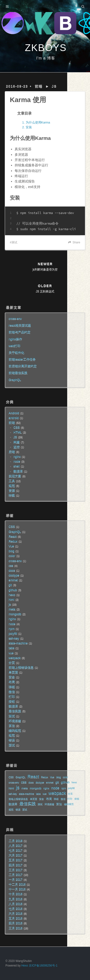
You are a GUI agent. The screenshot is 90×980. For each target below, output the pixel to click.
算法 (12, 726)
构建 (17, 442)
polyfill (13, 634)
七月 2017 (16, 850)
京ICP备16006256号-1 (43, 966)
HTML (18, 432)
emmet (13, 580)
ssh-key (14, 638)
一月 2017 (16, 880)
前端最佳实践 (18, 373)
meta (12, 609)
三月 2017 (16, 870)
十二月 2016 (17, 884)
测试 (14, 242)
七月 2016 (16, 909)
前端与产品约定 (20, 332)
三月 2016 (16, 928)
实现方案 (15, 476)
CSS (17, 428)
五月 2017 (16, 860)
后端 (12, 452)
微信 (12, 692)
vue (11, 653)
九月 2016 (16, 899)
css (11, 566)
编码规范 (15, 731)
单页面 (13, 672)
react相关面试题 (20, 325)
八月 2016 (16, 904)
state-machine (18, 643)
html (12, 600)
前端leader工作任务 (22, 359)
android (14, 418)
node (17, 461)
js (10, 604)
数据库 (18, 471)
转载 (12, 495)
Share (76, 242)
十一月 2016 (17, 889)
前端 (39, 86)
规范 (12, 486)
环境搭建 (15, 721)
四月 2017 (16, 865)
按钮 (12, 701)
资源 (12, 491)
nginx (17, 457)
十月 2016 (16, 894)
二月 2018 (16, 841)
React (13, 537)
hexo (12, 595)
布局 (12, 682)
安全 (12, 677)
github (13, 590)
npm (12, 629)
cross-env (15, 319)
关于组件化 (16, 353)
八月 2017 (16, 846)
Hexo (25, 966)
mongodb (15, 614)
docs (12, 571)
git (10, 585)
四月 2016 (16, 923)
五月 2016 (16, 918)
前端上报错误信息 (21, 668)
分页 (12, 663)
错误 (12, 740)
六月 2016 (16, 914)
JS (54, 86)
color (12, 556)
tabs (12, 648)
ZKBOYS (46, 48)
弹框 (12, 687)
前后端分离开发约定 (23, 366)
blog (12, 551)
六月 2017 (16, 855)
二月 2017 (16, 875)
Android (14, 413)
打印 (12, 697)
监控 (17, 447)
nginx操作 (15, 339)
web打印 (15, 346)
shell (17, 466)
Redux (13, 541)
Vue (11, 546)
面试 (12, 745)
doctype (14, 575)
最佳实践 (15, 711)
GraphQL (15, 380)
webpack (15, 658)
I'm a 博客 (46, 58)
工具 (12, 481)
